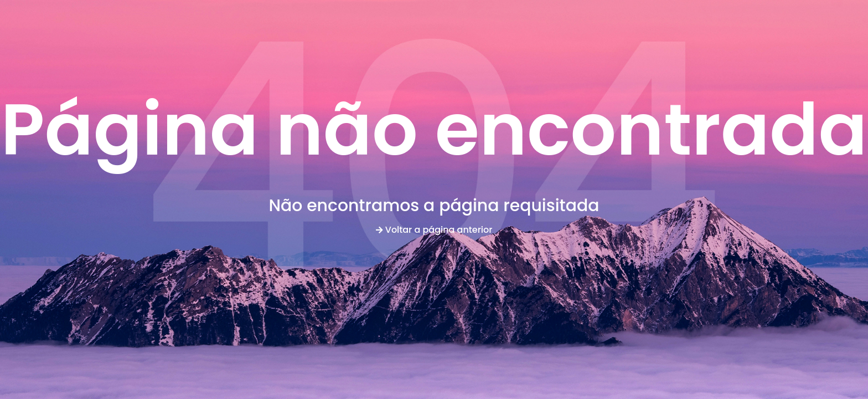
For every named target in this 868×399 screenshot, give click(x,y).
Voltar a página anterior (434, 230)
